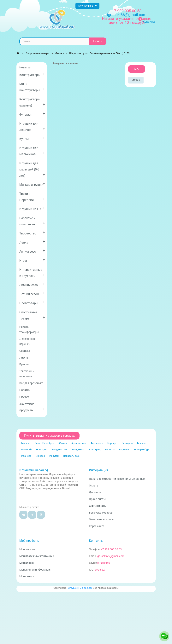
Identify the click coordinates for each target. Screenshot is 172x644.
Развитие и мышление (32, 221)
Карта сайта (97, 526)
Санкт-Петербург (44, 443)
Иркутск (54, 456)
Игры (32, 260)
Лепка (32, 242)
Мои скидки (27, 576)
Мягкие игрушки (32, 184)
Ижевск (40, 456)
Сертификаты (98, 506)
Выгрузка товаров (101, 513)
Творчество (32, 233)
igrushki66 (104, 563)
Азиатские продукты (32, 407)
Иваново (26, 456)
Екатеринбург (142, 449)
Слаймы (25, 351)
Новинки (25, 67)
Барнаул (112, 443)
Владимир (78, 449)
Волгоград (94, 449)
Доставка (95, 492)
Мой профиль (29, 541)
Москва (26, 443)
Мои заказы (27, 549)
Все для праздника (31, 383)
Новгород (42, 449)
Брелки (24, 364)
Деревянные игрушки (27, 341)
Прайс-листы (97, 499)
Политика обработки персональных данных (117, 479)
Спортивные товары (32, 315)
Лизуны (24, 358)
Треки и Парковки (32, 197)
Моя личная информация (35, 570)
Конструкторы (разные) (32, 102)
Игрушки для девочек (32, 127)
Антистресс (32, 251)
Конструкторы (32, 74)
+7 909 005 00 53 (127, 11)
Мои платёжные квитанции (37, 556)
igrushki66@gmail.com (111, 556)
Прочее (24, 397)
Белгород (127, 443)
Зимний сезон (32, 284)
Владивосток (59, 449)
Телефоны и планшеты (27, 374)
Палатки (25, 390)
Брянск (141, 443)
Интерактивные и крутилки (32, 273)
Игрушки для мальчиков (32, 151)
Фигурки (32, 114)
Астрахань (97, 443)
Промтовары (32, 302)
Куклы (32, 138)
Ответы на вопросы (102, 519)
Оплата (94, 486)
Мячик (136, 80)
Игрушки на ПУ (32, 208)
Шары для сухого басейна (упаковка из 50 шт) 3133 (99, 53)
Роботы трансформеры (29, 329)
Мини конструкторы (32, 87)
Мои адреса (27, 563)
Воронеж (124, 449)
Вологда (110, 449)
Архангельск (79, 443)
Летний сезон (32, 293)
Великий (27, 449)
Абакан (63, 443)
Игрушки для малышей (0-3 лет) (32, 169)
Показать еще (71, 456)
